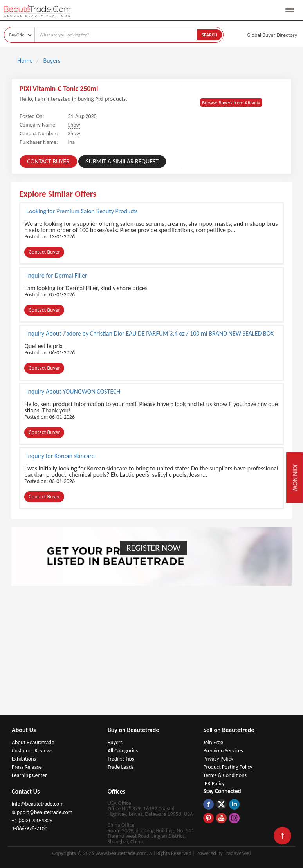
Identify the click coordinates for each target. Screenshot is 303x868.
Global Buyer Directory (272, 35)
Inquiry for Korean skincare (60, 456)
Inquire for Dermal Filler (57, 275)
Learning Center (29, 775)
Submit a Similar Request (122, 161)
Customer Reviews (32, 751)
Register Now (153, 548)
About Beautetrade (33, 742)
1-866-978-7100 (30, 829)
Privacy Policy (218, 759)
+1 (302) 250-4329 (32, 820)
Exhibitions (24, 759)
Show (74, 125)
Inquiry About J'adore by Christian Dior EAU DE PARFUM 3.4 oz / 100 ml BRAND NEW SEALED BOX (150, 333)
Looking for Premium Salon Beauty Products (82, 211)
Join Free (213, 742)
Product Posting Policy (228, 767)
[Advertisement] (151, 656)
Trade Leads (121, 767)
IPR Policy (214, 784)
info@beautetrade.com (38, 804)
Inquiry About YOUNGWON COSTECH (73, 391)
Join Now (295, 478)
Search (209, 35)
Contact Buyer (48, 161)
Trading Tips (121, 759)
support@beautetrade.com (42, 812)
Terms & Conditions (225, 775)
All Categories (123, 751)
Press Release (27, 767)
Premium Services (223, 751)
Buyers (115, 742)
